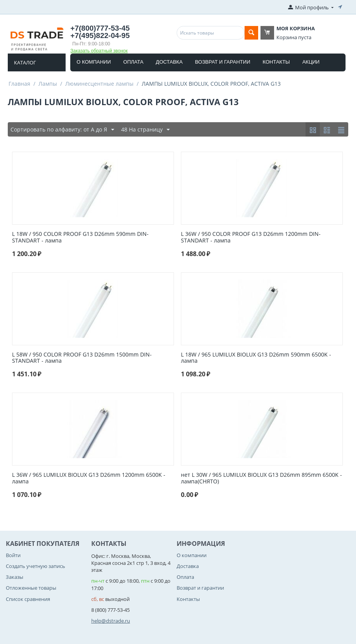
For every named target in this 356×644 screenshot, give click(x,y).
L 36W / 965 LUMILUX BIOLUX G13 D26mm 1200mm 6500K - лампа (89, 478)
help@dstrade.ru (111, 621)
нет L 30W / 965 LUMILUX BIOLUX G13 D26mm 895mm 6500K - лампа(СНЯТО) (261, 478)
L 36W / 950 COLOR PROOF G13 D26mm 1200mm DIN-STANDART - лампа (251, 237)
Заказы (15, 577)
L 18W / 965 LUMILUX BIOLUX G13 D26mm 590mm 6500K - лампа (256, 358)
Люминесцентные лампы (99, 84)
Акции (311, 62)
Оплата (134, 62)
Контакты (276, 62)
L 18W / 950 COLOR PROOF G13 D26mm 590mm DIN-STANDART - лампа (80, 237)
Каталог (25, 62)
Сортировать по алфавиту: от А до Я (62, 130)
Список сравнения (28, 599)
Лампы (48, 84)
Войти (13, 555)
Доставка (169, 62)
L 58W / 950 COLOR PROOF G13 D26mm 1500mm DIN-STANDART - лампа (82, 358)
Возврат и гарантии (222, 62)
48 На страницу (145, 130)
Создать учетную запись (36, 566)
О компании (94, 62)
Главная (19, 84)
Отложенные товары (31, 588)
